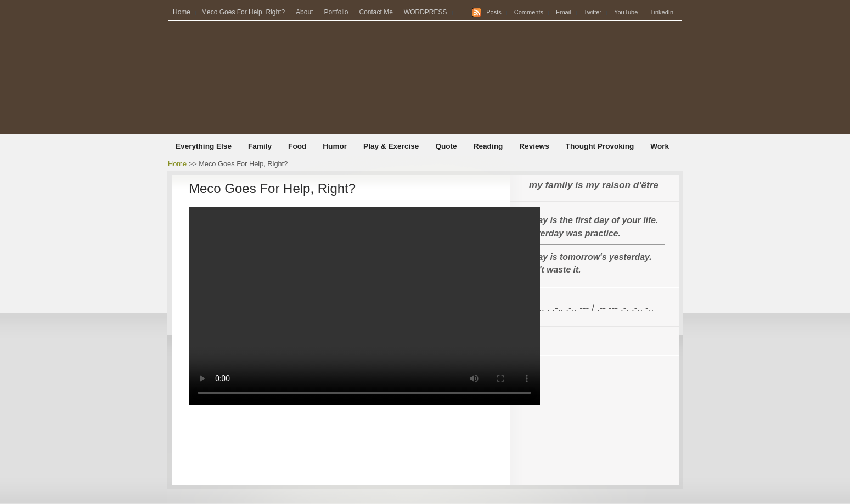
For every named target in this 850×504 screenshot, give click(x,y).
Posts (494, 12)
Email (564, 12)
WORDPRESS (426, 12)
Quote (446, 146)
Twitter (593, 12)
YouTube (626, 12)
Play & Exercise (391, 146)
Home (182, 12)
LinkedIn (662, 12)
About (304, 12)
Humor (335, 146)
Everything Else (204, 146)
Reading (488, 146)
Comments (529, 12)
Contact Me (376, 12)
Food (297, 146)
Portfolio (336, 12)
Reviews (534, 146)
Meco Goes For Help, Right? (243, 12)
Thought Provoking (600, 146)
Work (660, 146)
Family (260, 146)
